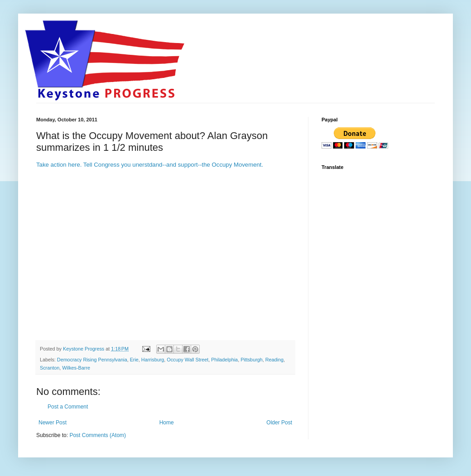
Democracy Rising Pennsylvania (92, 360)
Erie (134, 360)
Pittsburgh (252, 360)
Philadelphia (224, 360)
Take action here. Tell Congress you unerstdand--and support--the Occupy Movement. (150, 165)
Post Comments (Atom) (98, 435)
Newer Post (53, 423)
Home (167, 423)
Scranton (50, 368)
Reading (274, 360)
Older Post (279, 423)
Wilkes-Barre (76, 368)
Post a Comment (68, 407)
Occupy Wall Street (187, 360)
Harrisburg (153, 360)
